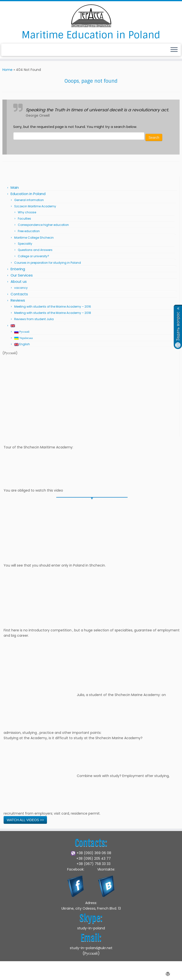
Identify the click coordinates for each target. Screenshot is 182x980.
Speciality (25, 244)
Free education (29, 231)
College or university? (33, 256)
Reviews (18, 300)
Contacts (19, 294)
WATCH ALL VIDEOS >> (25, 820)
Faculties (24, 219)
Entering (18, 269)
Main (15, 187)
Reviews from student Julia (34, 319)
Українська (23, 338)
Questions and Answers (35, 250)
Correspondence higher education (43, 225)
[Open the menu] (174, 50)
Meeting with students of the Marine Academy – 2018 (53, 313)
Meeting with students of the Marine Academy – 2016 (53, 307)
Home (7, 70)
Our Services (22, 275)
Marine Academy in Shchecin (55, 974)
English (22, 344)
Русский (22, 332)
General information (29, 200)
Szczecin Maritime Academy (35, 206)
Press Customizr (124, 974)
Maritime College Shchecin (34, 238)
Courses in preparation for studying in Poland (48, 263)
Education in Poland (28, 194)
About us (19, 281)
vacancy (21, 288)
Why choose (27, 212)
